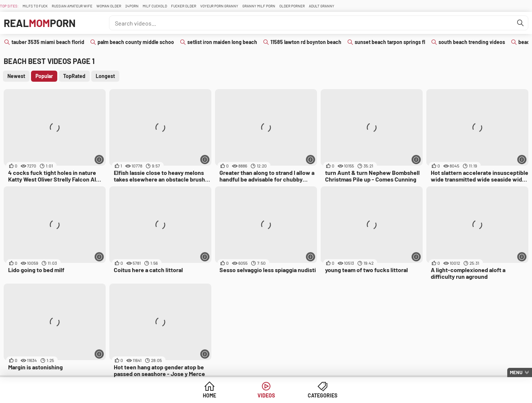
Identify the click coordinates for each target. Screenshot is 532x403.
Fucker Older (184, 6)
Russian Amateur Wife (72, 6)
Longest (105, 76)
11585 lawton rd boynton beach (306, 42)
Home (209, 395)
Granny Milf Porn (259, 6)
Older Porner (292, 6)
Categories (323, 395)
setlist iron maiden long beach (222, 42)
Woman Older (109, 6)
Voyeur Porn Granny (219, 6)
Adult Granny (322, 6)
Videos (266, 395)
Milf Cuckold (155, 6)
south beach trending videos (472, 42)
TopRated (74, 76)
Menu (516, 372)
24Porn (132, 6)
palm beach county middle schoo (136, 42)
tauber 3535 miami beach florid (48, 42)
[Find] (521, 23)
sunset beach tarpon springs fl (390, 42)
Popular (44, 76)
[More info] (99, 160)
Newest (16, 76)
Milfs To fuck (35, 6)
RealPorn (40, 23)
